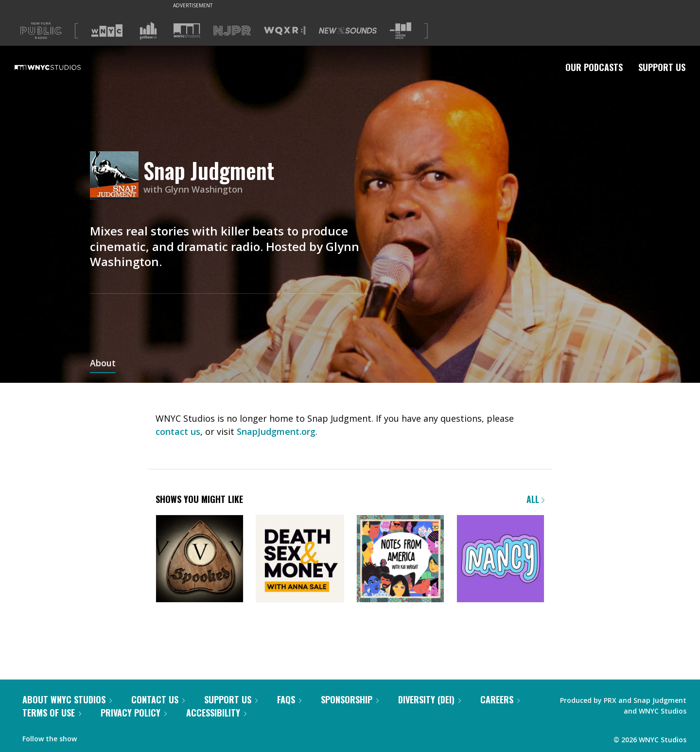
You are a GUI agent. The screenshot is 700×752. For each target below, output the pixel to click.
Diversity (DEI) (429, 699)
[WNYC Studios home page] (60, 67)
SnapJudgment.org (276, 431)
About (103, 364)
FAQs (289, 699)
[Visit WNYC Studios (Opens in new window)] (187, 30)
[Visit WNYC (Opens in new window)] (107, 31)
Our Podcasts (594, 67)
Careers (500, 699)
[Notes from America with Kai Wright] (400, 560)
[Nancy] (500, 560)
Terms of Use (52, 713)
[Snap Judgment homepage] (117, 176)
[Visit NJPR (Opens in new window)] (232, 31)
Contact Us (158, 699)
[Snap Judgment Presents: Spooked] (200, 560)
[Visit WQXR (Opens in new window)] (285, 31)
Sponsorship (350, 699)
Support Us (662, 67)
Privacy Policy (134, 713)
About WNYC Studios (67, 699)
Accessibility (216, 713)
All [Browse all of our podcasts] (535, 499)
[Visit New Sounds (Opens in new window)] (348, 31)
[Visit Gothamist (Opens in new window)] (148, 31)
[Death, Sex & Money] (300, 560)
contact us (178, 431)
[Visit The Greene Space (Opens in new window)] (401, 31)
